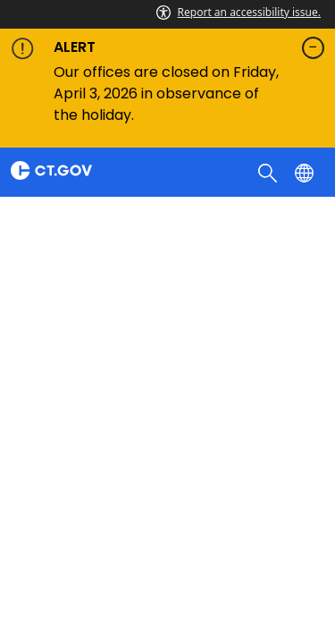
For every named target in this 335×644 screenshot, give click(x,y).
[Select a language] (306, 172)
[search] (269, 172)
